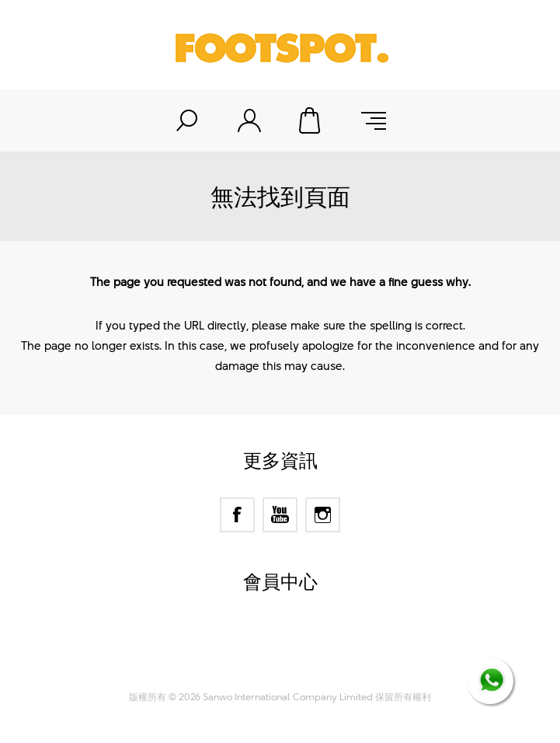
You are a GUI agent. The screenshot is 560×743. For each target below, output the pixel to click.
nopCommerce (308, 642)
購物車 (311, 120)
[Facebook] (237, 515)
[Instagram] (323, 515)
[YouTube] (280, 515)
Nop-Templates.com (310, 661)
